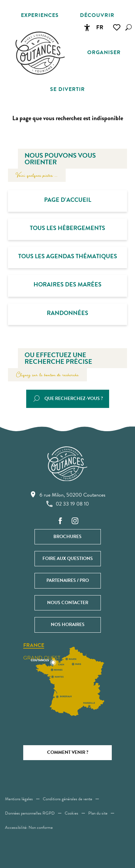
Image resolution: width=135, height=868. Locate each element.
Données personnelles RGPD (30, 813)
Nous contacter (68, 603)
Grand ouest (42, 658)
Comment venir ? (68, 752)
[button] (129, 27)
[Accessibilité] (87, 28)
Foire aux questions (68, 558)
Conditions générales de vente (67, 799)
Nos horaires (68, 625)
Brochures (67, 537)
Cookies (71, 813)
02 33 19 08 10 (68, 504)
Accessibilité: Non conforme (29, 828)
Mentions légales (19, 799)
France (34, 646)
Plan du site (98, 813)
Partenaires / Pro (68, 580)
